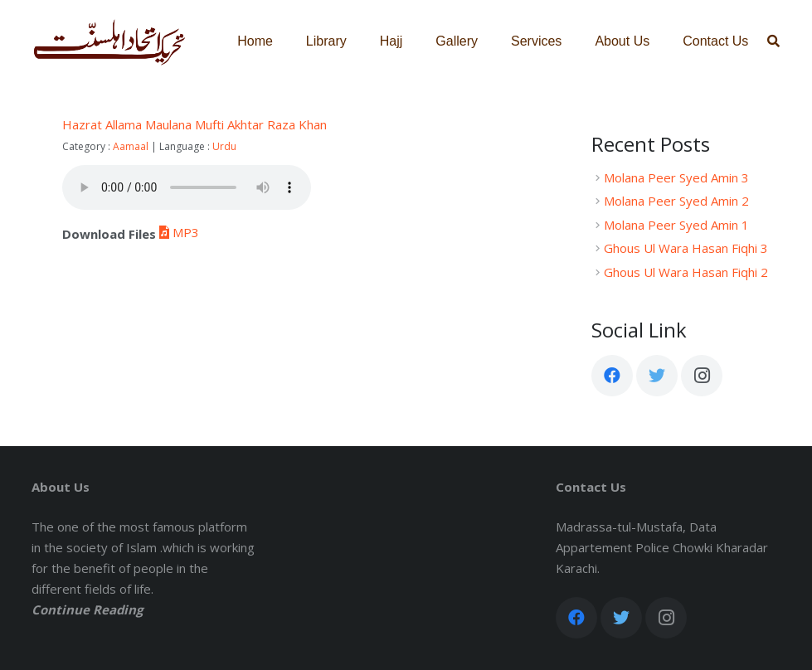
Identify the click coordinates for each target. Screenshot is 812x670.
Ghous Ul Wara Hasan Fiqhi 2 (686, 272)
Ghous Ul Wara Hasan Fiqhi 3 (686, 248)
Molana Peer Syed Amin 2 (676, 201)
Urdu (224, 146)
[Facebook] (612, 376)
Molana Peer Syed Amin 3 (676, 177)
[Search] (773, 41)
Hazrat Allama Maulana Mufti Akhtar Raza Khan (194, 124)
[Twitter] (657, 376)
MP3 (177, 232)
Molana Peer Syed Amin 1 (676, 225)
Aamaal (131, 146)
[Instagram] (702, 376)
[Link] (110, 41)
